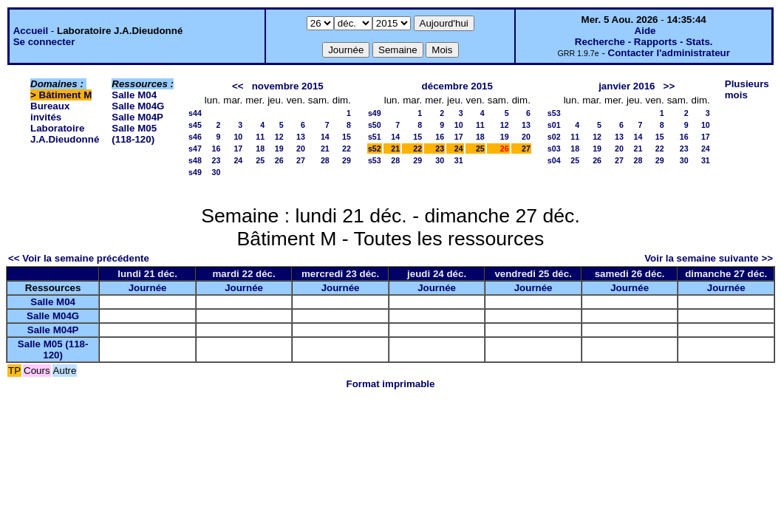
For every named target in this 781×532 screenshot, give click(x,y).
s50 (375, 125)
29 (347, 160)
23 (216, 160)
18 (260, 149)
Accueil (31, 31)
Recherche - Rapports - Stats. (644, 42)
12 (279, 137)
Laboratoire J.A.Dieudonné (65, 134)
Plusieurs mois (747, 89)
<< (238, 86)
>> (669, 86)
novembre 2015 (288, 86)
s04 (554, 160)
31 (459, 160)
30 (216, 172)
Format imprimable (391, 384)
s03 (554, 149)
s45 (195, 125)
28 (325, 160)
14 (325, 137)
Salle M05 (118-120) (134, 134)
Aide (645, 31)
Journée (148, 288)
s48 (195, 160)
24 (238, 160)
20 (301, 149)
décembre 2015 (457, 86)
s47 (195, 149)
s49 (195, 172)
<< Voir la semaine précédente (79, 258)
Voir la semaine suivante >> (709, 258)
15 (347, 137)
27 (301, 160)
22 (347, 149)
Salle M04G (138, 106)
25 (260, 160)
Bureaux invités (50, 112)
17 (238, 149)
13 (301, 137)
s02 (554, 137)
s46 (195, 137)
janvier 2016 (627, 86)
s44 (195, 113)
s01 (554, 125)
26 (279, 160)
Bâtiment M (66, 95)
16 (216, 149)
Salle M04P (137, 117)
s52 (375, 149)
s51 (375, 137)
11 (260, 137)
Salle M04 (134, 95)
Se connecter (44, 42)
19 (279, 149)
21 (325, 149)
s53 (375, 160)
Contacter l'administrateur (669, 53)
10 (238, 137)
